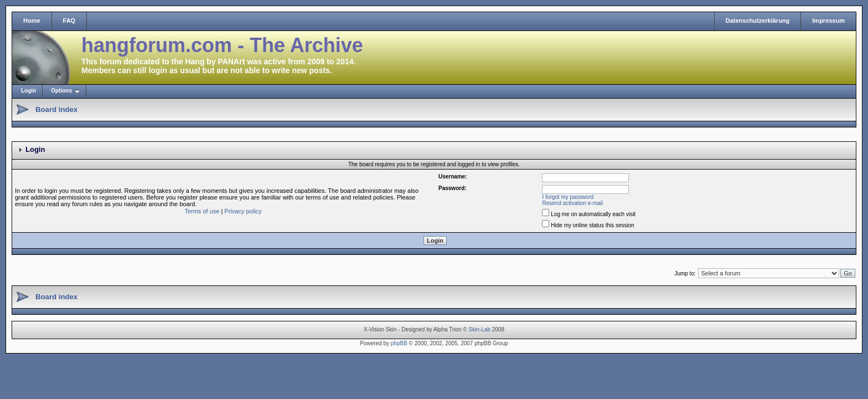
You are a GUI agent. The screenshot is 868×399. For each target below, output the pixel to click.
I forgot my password (568, 197)
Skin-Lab (480, 329)
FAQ (69, 21)
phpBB (399, 343)
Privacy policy (243, 211)
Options (61, 91)
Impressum (828, 21)
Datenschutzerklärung (758, 21)
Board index (56, 109)
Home (32, 21)
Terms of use (202, 211)
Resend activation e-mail (573, 203)
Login (29, 91)
